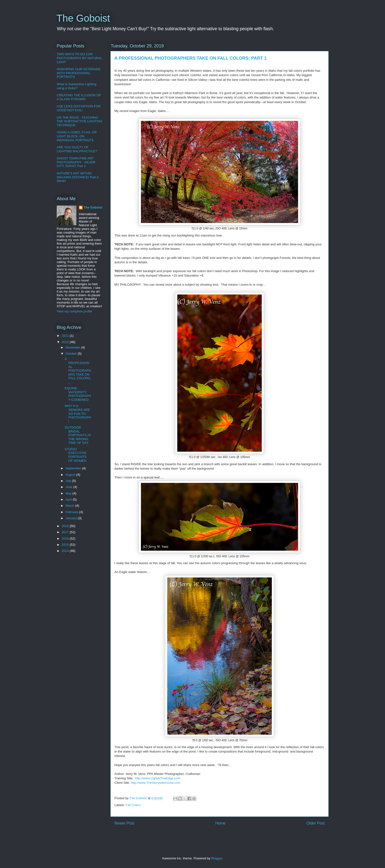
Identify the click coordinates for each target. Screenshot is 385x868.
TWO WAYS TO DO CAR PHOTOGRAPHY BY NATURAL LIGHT (79, 58)
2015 (66, 545)
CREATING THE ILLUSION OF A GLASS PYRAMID (79, 97)
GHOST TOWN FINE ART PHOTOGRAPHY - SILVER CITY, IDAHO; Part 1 (76, 162)
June (69, 487)
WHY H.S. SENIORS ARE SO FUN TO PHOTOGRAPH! (78, 413)
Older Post (316, 823)
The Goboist (83, 18)
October (72, 354)
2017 (66, 532)
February (72, 512)
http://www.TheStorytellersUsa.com (155, 783)
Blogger (217, 858)
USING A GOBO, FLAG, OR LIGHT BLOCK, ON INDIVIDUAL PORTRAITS (77, 136)
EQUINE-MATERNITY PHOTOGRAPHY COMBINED (78, 394)
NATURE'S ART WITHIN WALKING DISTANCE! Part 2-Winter (78, 177)
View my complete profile (74, 311)
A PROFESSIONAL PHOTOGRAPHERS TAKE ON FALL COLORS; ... (78, 371)
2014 (66, 551)
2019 (66, 342)
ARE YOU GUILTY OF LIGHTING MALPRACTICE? (77, 149)
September (74, 468)
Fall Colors (133, 805)
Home (220, 823)
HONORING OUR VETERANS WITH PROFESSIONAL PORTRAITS (79, 73)
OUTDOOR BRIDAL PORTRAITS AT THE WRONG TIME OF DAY (78, 435)
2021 (66, 336)
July (69, 481)
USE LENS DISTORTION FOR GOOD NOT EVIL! (79, 108)
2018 (66, 526)
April (69, 499)
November (73, 347)
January (72, 518)
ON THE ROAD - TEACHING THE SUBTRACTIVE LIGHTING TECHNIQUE (80, 121)
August (71, 475)
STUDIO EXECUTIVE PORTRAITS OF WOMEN (76, 455)
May (69, 493)
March (70, 506)
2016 (66, 539)
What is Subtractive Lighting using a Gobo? (76, 86)
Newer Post (124, 823)
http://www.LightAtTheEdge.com (158, 778)
